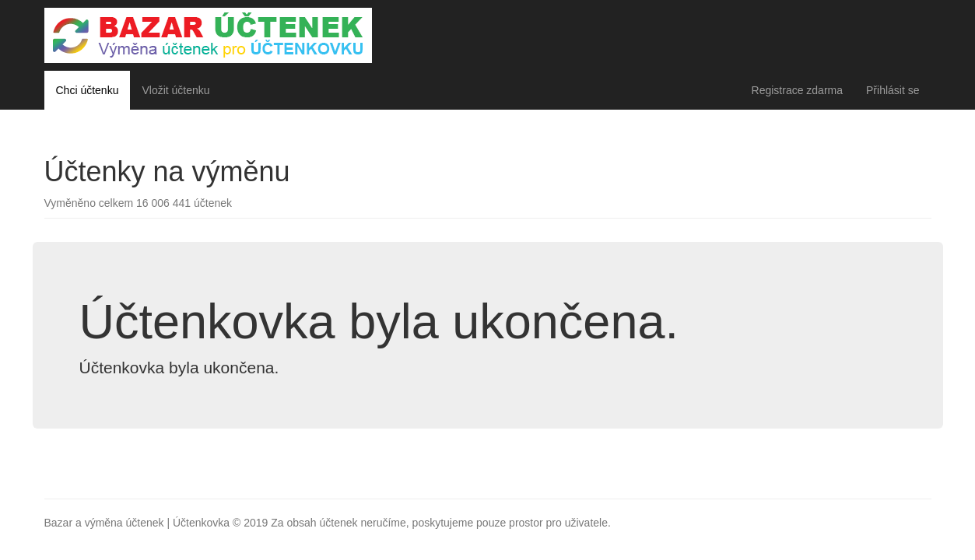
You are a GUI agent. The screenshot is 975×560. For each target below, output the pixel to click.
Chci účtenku (88, 90)
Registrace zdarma (798, 90)
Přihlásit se (893, 90)
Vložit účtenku (175, 90)
